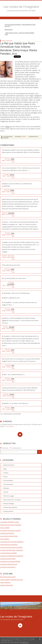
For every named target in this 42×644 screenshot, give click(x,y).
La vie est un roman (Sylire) (9, 536)
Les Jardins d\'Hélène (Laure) (10, 522)
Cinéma (24, 137)
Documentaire (8, 480)
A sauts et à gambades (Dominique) (12, 556)
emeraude (11, 213)
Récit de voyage (9, 496)
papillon (12, 394)
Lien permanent (7, 137)
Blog (5, 469)
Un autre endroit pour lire (9, 564)
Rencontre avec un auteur (12, 500)
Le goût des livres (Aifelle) (8, 553)
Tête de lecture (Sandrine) (9, 544)
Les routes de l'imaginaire (21, 7)
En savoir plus (24, 642)
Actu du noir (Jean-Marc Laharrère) (12, 550)
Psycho (6, 492)
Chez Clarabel (5, 528)
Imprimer (5, 138)
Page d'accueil (9, 29)
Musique (6, 488)
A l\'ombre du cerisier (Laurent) (10, 530)
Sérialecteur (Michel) (7, 533)
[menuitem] (21, 25)
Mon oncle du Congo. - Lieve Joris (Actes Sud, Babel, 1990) (19, 33)
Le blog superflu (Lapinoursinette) (11, 547)
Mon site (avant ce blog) (8, 577)
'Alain (8, 126)
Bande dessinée (9, 465)
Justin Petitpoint (5, 582)
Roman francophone (10, 507)
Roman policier (8, 511)
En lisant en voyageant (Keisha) (10, 561)
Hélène (12, 190)
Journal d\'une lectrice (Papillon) (11, 525)
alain (13, 365)
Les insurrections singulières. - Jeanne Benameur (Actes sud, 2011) (20, 25)
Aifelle (12, 159)
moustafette (11, 284)
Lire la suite (10, 426)
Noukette (12, 327)
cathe (13, 233)
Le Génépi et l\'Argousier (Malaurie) (12, 542)
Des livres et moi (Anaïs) (8, 559)
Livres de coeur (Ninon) (8, 567)
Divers (5, 477)
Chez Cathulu (5, 539)
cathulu (12, 174)
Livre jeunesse (8, 484)
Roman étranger (9, 504)
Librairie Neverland (7, 585)
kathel (12, 269)
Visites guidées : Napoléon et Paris (11, 580)
